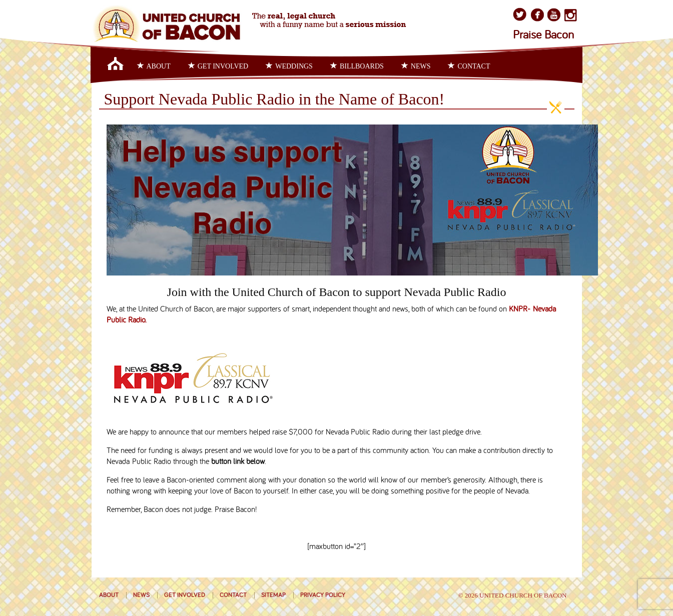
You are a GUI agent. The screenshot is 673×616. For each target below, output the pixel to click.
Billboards (357, 66)
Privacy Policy (323, 595)
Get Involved (218, 66)
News (416, 66)
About (154, 66)
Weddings (289, 66)
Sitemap (273, 595)
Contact (469, 66)
